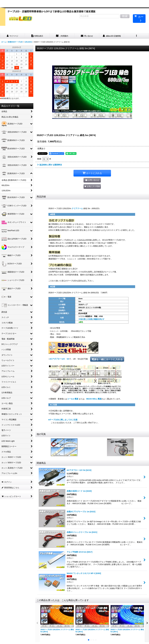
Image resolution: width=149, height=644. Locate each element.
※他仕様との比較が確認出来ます (91, 319)
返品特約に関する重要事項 (50, 165)
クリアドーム (77, 208)
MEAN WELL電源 (94, 399)
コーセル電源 (73, 399)
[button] (136, 36)
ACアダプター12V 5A (59, 359)
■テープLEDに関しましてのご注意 (63, 420)
